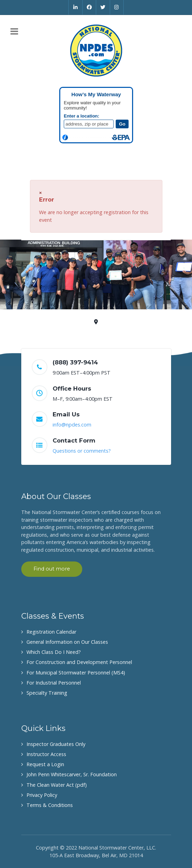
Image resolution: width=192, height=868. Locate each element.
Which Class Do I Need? (54, 652)
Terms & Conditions (50, 805)
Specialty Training (47, 693)
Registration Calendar (51, 632)
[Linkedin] (75, 7)
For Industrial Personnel (54, 683)
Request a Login (45, 764)
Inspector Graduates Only (56, 744)
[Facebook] (90, 7)
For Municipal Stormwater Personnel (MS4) (76, 673)
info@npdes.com (72, 425)
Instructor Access (46, 754)
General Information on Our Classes (67, 642)
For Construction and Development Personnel (79, 662)
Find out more (52, 569)
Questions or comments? (82, 451)
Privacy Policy (42, 795)
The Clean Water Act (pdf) (57, 785)
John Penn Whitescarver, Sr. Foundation (72, 774)
